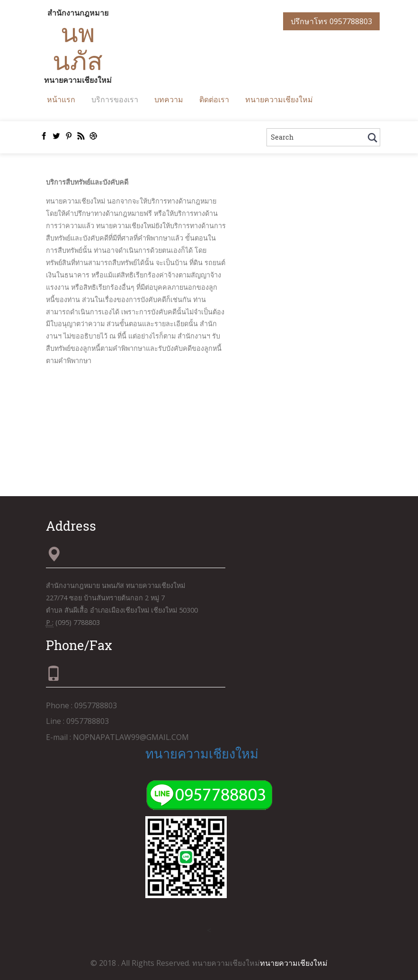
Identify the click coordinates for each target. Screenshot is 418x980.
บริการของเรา (115, 99)
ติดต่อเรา (214, 99)
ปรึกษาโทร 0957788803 (331, 21)
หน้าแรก (61, 99)
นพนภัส (78, 46)
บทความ (169, 99)
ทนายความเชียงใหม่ (279, 99)
